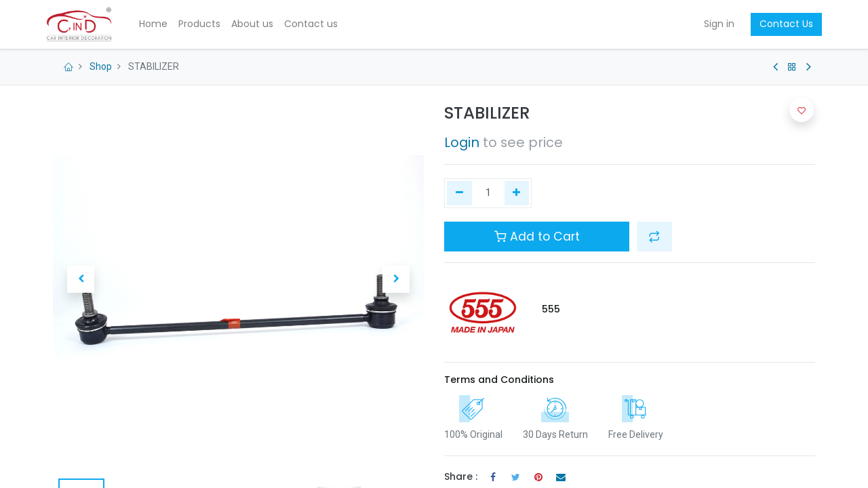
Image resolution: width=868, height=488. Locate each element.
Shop (101, 66)
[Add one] (517, 193)
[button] (81, 279)
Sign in (712, 24)
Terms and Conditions (499, 380)
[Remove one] (459, 193)
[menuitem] (161, 24)
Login (462, 142)
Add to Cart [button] (537, 237)
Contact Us (780, 24)
